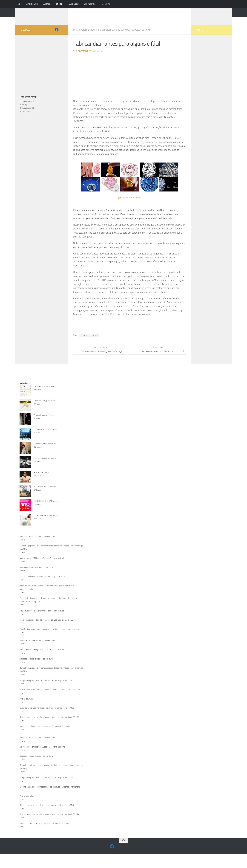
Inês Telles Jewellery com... (46, 491)
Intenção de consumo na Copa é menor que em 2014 (42, 581)
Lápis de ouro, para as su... (45, 405)
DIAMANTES (84, 340)
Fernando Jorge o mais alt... (46, 448)
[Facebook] (57, 34)
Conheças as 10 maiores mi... (46, 434)
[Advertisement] (130, 82)
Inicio (19, 4)
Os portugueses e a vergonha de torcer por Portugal (42, 615)
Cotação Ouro (32, 4)
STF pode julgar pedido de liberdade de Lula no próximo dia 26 (46, 625)
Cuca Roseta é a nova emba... (46, 520)
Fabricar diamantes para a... (46, 463)
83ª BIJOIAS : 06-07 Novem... (46, 506)
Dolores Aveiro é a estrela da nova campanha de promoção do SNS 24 (49, 722)
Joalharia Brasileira (102, 35)
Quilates (46, 4)
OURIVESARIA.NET (42, 18)
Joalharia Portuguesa (128, 35)
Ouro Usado (74, 4)
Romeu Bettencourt (43, 477)
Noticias (58, 4)
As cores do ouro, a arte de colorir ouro (36, 572)
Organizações (25, 113)
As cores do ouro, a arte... (45, 391)
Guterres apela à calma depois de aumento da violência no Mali (47, 713)
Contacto (106, 4)
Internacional (81, 35)
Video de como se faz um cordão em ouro (37, 541)
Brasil (22, 109)
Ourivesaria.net (83, 56)
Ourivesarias (90, 4)
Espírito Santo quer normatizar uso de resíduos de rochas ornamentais (50, 634)
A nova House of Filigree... (45, 420)
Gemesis (95, 340)
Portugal (23, 116)
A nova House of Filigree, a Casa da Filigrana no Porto (42, 563)
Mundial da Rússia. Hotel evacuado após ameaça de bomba (45, 731)
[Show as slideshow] (130, 202)
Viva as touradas (27, 704)
